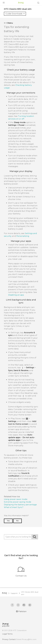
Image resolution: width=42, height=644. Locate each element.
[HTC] (21, 3)
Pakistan (22, 611)
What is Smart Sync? (14, 507)
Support (14, 593)
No (17, 521)
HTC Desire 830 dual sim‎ (30, 593)
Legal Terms (7, 634)
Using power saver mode (16, 499)
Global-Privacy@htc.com (26, 639)
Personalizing (23, 236)
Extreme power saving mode (18, 502)
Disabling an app (16, 295)
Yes (8, 521)
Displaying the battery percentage (20, 505)
